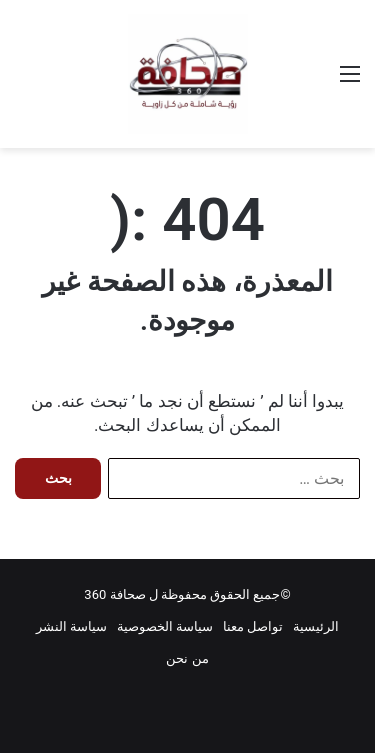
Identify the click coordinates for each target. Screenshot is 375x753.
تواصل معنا (253, 626)
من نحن (187, 658)
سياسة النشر (71, 626)
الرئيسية (316, 626)
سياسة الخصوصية (165, 626)
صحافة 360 (114, 594)
